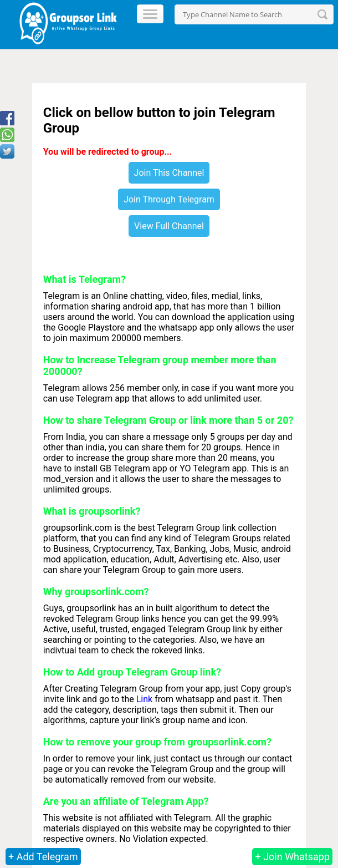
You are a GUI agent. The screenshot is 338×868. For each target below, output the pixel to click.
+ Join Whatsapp (292, 857)
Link (144, 699)
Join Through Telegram (169, 199)
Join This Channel (169, 173)
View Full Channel (169, 226)
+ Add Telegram (43, 857)
